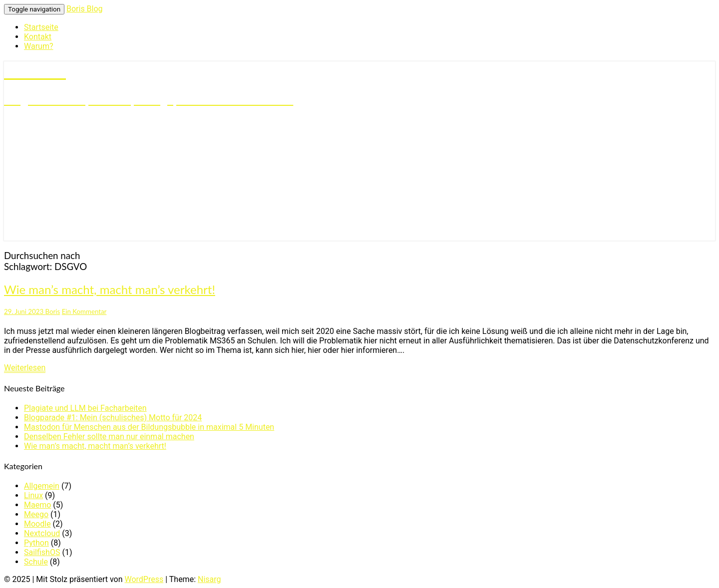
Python (36, 543)
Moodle (37, 524)
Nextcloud (42, 533)
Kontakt (38, 37)
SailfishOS (42, 552)
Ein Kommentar (84, 311)
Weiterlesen (25, 368)
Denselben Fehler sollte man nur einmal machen (109, 437)
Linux (33, 495)
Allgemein (42, 486)
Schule (36, 562)
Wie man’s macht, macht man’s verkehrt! (110, 289)
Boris (53, 311)
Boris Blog (85, 9)
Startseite (41, 27)
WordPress (144, 579)
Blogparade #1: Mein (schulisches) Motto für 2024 (113, 418)
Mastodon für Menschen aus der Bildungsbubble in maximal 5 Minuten (149, 427)
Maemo (37, 505)
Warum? (38, 46)
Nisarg (209, 579)
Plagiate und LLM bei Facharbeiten (85, 408)
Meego (36, 514)
